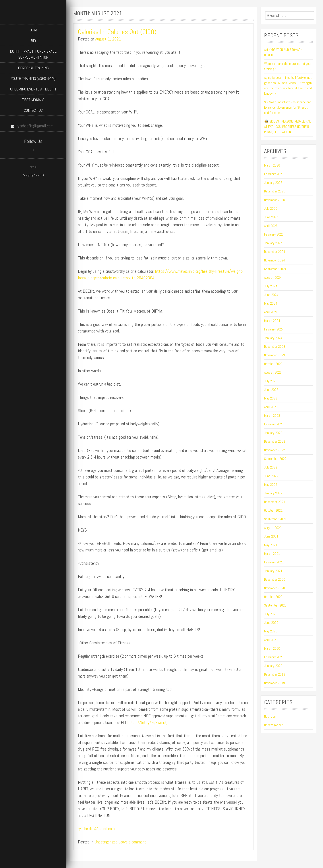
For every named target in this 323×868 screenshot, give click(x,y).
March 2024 (272, 321)
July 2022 (271, 467)
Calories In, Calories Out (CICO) (117, 32)
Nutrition (270, 716)
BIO (33, 41)
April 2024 (271, 312)
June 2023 (271, 390)
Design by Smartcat (33, 175)
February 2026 (274, 174)
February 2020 (274, 657)
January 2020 (273, 666)
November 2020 (275, 588)
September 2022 (275, 459)
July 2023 (271, 381)
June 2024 (271, 295)
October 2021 (273, 510)
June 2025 (271, 217)
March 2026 (272, 165)
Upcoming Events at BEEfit (33, 89)
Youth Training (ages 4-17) (33, 78)
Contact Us (33, 110)
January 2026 (273, 183)
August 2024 (273, 277)
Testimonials (33, 100)
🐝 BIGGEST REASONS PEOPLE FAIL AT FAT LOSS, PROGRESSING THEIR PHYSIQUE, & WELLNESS (288, 127)
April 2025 (271, 226)
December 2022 (275, 441)
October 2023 (273, 364)
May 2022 (271, 485)
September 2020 (275, 605)
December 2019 (275, 674)
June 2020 (271, 623)
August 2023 (273, 372)
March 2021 (272, 554)
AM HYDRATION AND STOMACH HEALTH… (283, 52)
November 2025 (275, 200)
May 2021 (271, 545)
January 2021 (273, 571)
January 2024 (273, 338)
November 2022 (275, 450)
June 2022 (271, 476)
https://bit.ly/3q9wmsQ (148, 722)
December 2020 (275, 579)
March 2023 (272, 416)
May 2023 (271, 398)
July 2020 (271, 614)
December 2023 (275, 347)
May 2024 (271, 303)
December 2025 (275, 191)
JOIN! (33, 30)
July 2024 (271, 286)
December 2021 (275, 502)
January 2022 (273, 493)
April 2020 (271, 640)
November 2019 (275, 683)
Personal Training (33, 68)
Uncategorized (106, 842)
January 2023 (273, 433)
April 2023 (271, 407)
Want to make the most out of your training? (288, 66)
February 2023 (274, 424)
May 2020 (271, 631)
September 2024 (275, 269)
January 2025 (273, 243)
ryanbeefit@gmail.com (96, 829)
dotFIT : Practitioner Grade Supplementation (33, 54)
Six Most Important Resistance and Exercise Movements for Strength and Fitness (288, 107)
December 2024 (275, 252)
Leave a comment (132, 842)
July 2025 (271, 208)
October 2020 (273, 597)
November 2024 (275, 260)
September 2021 (275, 519)
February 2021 (274, 562)
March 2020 (272, 648)
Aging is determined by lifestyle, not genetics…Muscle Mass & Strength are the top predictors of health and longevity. (288, 85)
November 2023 (275, 355)
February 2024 (274, 329)
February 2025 (274, 234)
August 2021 (273, 528)
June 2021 (271, 536)
